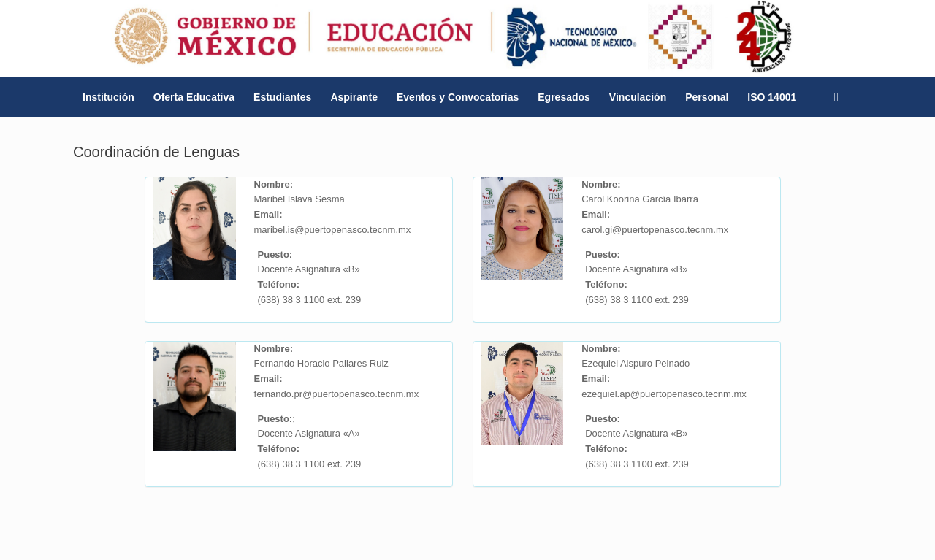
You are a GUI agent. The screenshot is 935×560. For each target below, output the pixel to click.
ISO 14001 (772, 97)
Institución (108, 97)
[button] (840, 97)
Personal (707, 97)
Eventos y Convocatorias (458, 97)
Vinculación (638, 97)
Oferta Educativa (194, 97)
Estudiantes (282, 97)
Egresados (564, 97)
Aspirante (354, 97)
